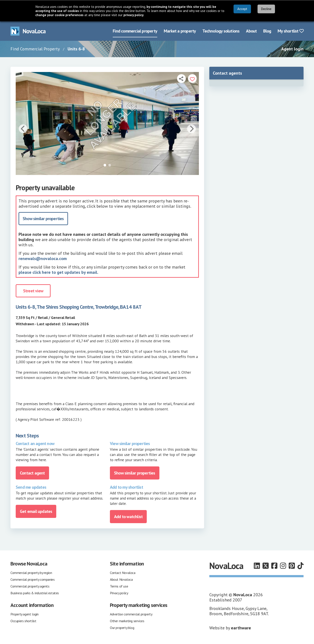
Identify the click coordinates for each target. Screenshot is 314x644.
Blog (267, 31)
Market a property (180, 31)
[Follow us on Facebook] (274, 566)
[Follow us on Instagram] (283, 566)
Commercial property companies (32, 579)
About (251, 31)
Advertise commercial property (131, 614)
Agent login (292, 49)
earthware (241, 628)
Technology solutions (221, 31)
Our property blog (122, 628)
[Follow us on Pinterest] (292, 566)
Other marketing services (127, 621)
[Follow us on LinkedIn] (257, 566)
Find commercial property (135, 31)
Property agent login (25, 614)
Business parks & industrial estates (35, 593)
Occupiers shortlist (23, 621)
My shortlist (291, 31)
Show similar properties (43, 219)
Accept (242, 9)
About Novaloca (121, 579)
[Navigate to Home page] (28, 31)
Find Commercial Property (35, 49)
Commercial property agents (30, 586)
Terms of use (119, 586)
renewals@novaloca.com (43, 259)
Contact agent (32, 473)
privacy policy (133, 15)
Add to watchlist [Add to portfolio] (128, 517)
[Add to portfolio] (192, 79)
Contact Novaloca (123, 573)
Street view (33, 291)
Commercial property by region (31, 573)
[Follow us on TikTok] (300, 566)
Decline (266, 9)
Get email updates (36, 511)
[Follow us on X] (266, 566)
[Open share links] (181, 79)
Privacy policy (119, 593)
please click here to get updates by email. (58, 272)
